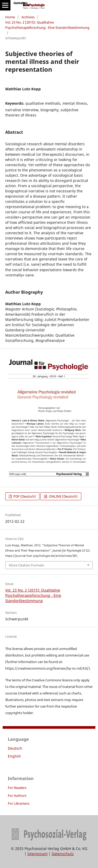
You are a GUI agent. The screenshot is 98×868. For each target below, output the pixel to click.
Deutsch (15, 748)
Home (10, 17)
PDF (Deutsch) (24, 496)
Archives (28, 17)
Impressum (38, 854)
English (14, 756)
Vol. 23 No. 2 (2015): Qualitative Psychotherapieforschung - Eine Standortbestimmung (47, 25)
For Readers (17, 788)
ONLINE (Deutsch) (63, 496)
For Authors (17, 795)
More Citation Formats (27, 565)
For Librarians (19, 803)
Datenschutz (63, 854)
